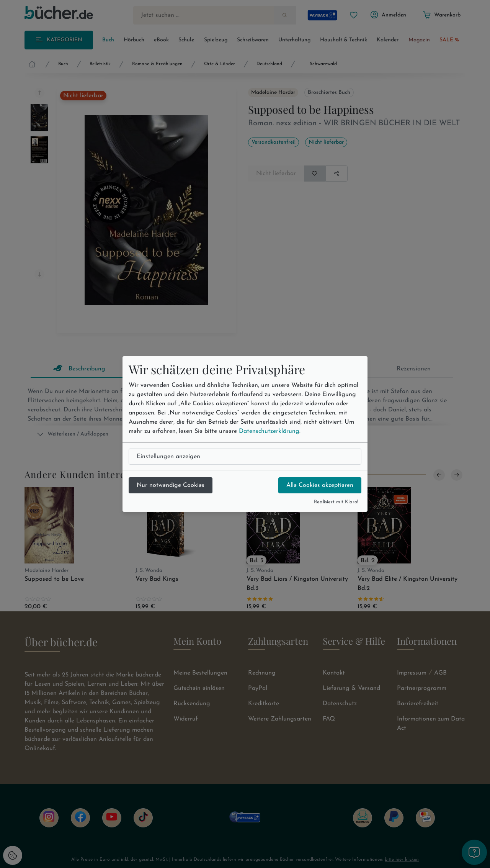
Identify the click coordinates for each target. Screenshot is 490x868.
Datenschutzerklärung (269, 431)
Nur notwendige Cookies (171, 485)
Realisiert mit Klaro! (336, 502)
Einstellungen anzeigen (168, 457)
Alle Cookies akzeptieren (320, 485)
